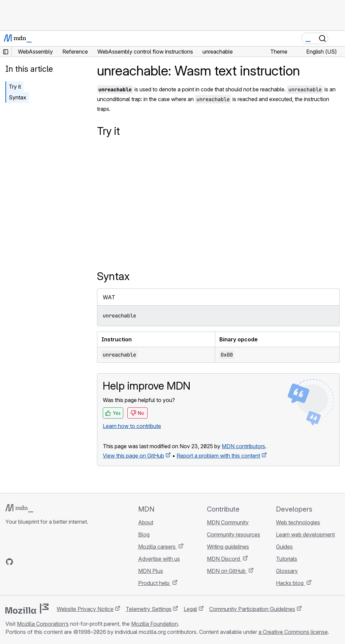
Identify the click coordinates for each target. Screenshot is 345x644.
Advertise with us (159, 559)
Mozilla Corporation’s (43, 624)
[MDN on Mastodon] (46, 562)
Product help (154, 583)
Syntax (18, 97)
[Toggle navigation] (337, 38)
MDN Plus (151, 571)
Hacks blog (290, 583)
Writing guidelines (228, 547)
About (146, 522)
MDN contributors (243, 446)
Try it (15, 87)
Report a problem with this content (218, 456)
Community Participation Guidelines (252, 609)
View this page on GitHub (133, 456)
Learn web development (305, 534)
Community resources (233, 534)
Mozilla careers (158, 547)
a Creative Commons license (293, 632)
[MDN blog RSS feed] (58, 562)
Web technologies (298, 522)
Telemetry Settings (149, 609)
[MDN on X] (34, 562)
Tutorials (287, 559)
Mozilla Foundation (154, 624)
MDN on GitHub (227, 571)
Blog (144, 534)
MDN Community (228, 522)
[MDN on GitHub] (9, 562)
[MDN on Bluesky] (22, 562)
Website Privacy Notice (85, 609)
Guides (284, 547)
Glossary (287, 571)
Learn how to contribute (132, 426)
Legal (190, 609)
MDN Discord (224, 559)
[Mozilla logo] (27, 609)
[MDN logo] (19, 508)
